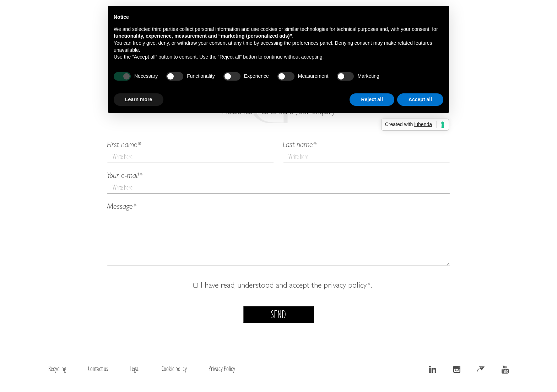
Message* (278, 236)
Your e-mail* (278, 183)
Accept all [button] (420, 99)
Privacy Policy (222, 368)
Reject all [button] (372, 99)
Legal (135, 368)
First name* (191, 152)
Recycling (57, 368)
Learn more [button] (139, 99)
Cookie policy (174, 368)
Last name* (366, 152)
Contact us (98, 368)
